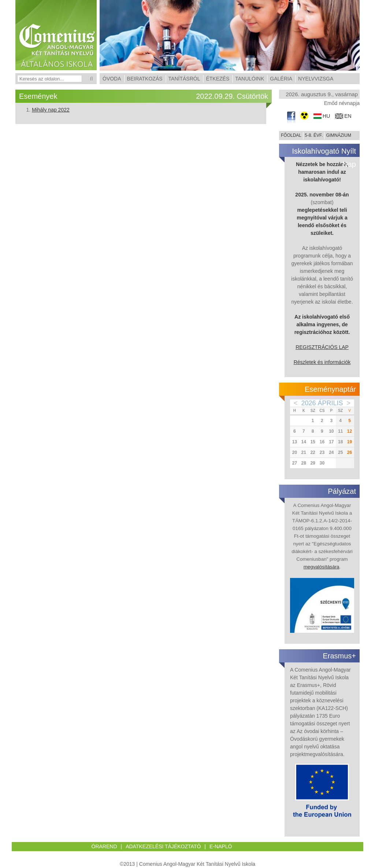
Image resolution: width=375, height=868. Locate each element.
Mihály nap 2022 (51, 110)
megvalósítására (322, 567)
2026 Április (322, 403)
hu (326, 116)
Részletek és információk (322, 362)
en (348, 116)
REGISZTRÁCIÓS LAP (322, 347)
